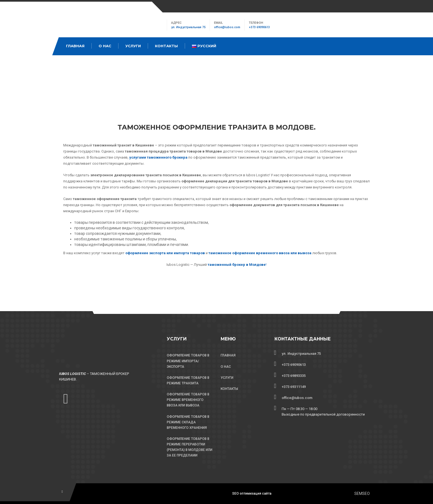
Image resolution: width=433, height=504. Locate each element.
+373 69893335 (294, 376)
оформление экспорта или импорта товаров (165, 253)
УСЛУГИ (227, 378)
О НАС (226, 367)
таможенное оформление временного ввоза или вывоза (260, 253)
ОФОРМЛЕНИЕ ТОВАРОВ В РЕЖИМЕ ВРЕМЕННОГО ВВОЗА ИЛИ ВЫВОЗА (188, 400)
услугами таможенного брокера (158, 157)
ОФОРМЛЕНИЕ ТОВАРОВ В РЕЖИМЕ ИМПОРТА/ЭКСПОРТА (188, 361)
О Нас (105, 46)
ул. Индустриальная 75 (188, 27)
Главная (75, 46)
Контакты (166, 46)
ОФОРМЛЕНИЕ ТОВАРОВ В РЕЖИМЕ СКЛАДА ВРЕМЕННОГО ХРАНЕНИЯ (188, 422)
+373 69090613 (259, 27)
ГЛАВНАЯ (228, 355)
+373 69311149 (294, 387)
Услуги (133, 46)
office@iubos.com (227, 27)
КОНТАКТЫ (229, 389)
